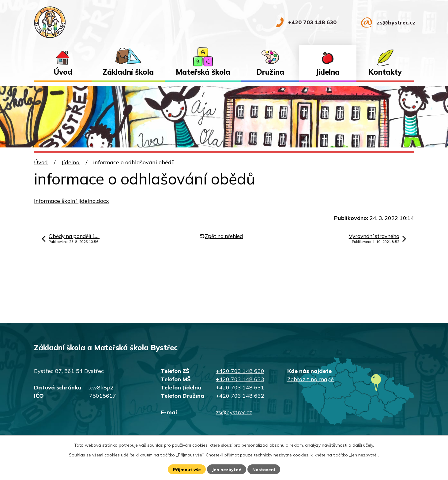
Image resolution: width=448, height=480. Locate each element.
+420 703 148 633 (240, 379)
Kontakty (385, 72)
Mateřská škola (203, 72)
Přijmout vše (187, 469)
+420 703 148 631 (240, 387)
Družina (270, 72)
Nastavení (264, 469)
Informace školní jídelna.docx (72, 201)
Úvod (63, 72)
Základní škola (128, 72)
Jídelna (328, 72)
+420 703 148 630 (240, 371)
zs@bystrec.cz (234, 412)
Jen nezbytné (227, 469)
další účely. (363, 445)
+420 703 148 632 (240, 396)
